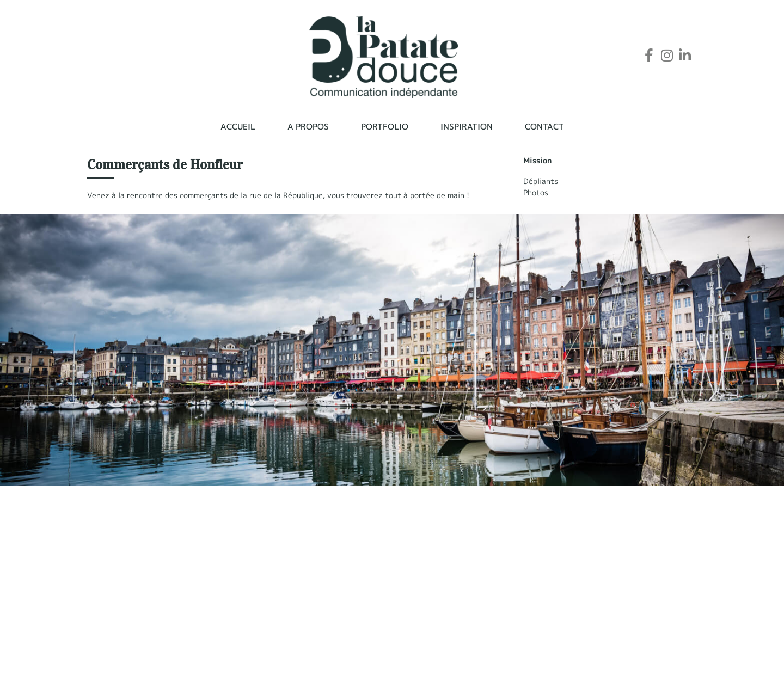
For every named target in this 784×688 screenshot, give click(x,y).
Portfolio (385, 127)
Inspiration (467, 127)
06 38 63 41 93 (116, 652)
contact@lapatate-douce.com (143, 664)
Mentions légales (534, 666)
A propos (308, 127)
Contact (544, 127)
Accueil (238, 127)
